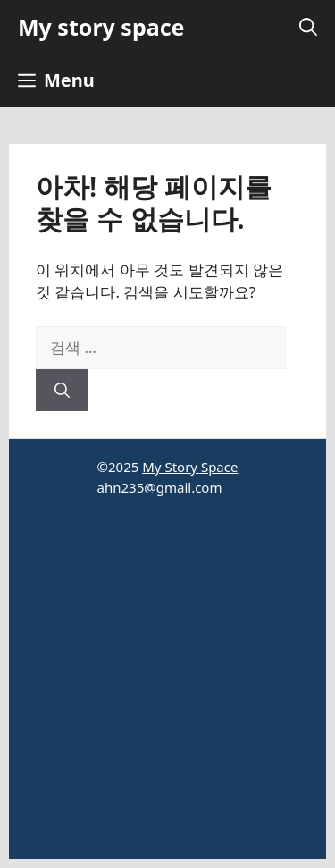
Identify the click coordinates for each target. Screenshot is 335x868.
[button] (308, 27)
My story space (101, 27)
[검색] (62, 391)
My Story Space (190, 467)
